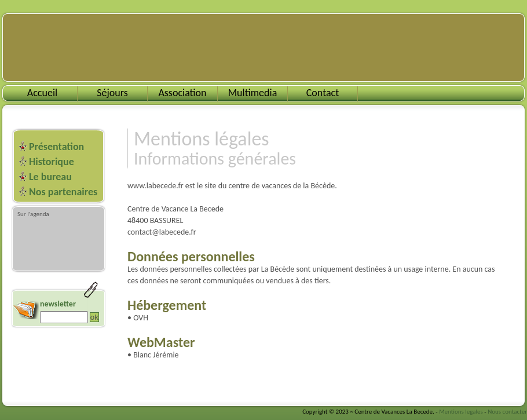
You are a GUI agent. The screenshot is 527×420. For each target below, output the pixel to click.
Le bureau (50, 177)
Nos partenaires (63, 192)
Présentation (56, 147)
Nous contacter (507, 412)
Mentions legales (461, 412)
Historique (52, 162)
